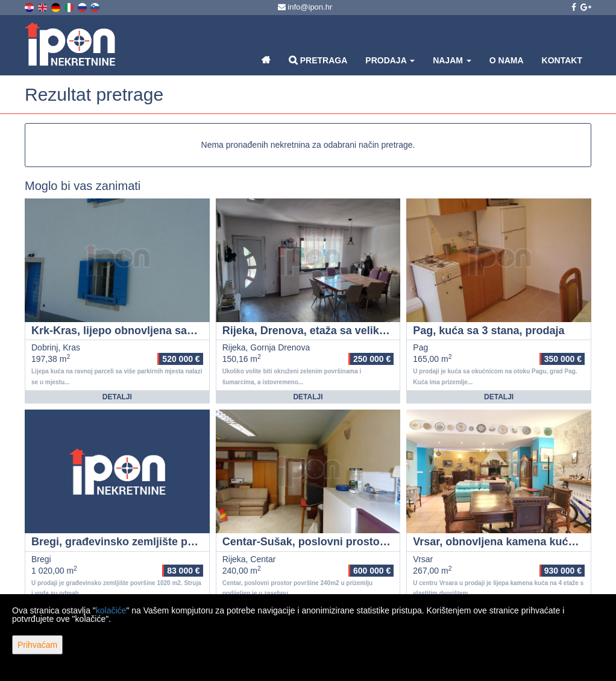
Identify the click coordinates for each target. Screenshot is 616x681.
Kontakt (562, 60)
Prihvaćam (37, 645)
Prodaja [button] (390, 60)
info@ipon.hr (305, 7)
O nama (507, 60)
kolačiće (111, 610)
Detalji (117, 397)
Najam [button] (452, 60)
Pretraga (318, 60)
